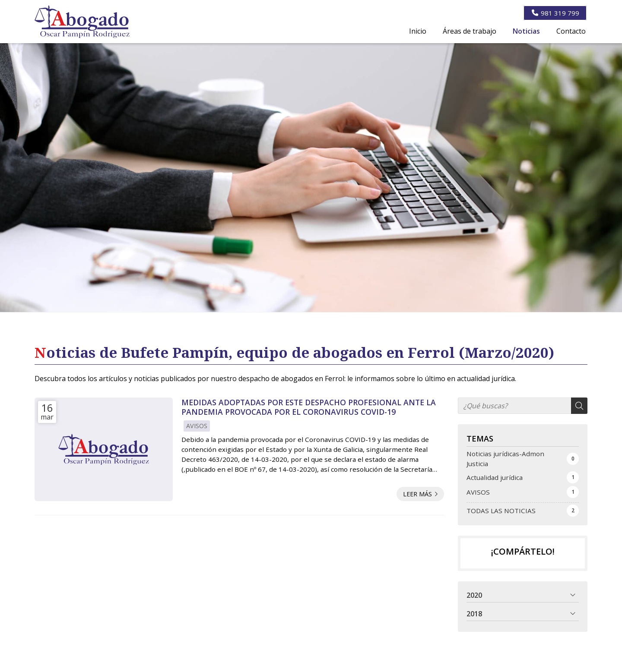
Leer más (417, 494)
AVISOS (197, 426)
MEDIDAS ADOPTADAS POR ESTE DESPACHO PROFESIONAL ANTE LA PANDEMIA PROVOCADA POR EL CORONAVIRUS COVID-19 (309, 407)
